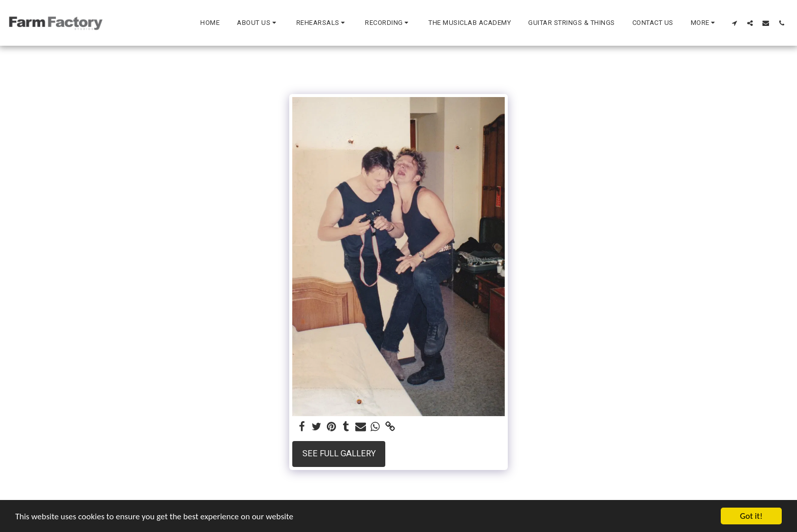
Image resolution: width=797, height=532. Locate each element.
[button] (258, 23)
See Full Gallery (339, 453)
